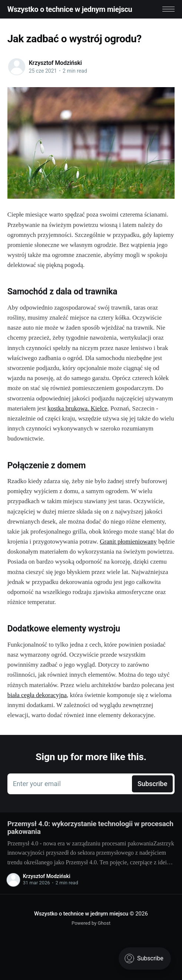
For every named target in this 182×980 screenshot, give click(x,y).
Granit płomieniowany (128, 542)
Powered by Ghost (91, 923)
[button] (168, 9)
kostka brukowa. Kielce (77, 408)
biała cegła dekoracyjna (37, 695)
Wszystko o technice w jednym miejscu (70, 9)
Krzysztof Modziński (55, 63)
